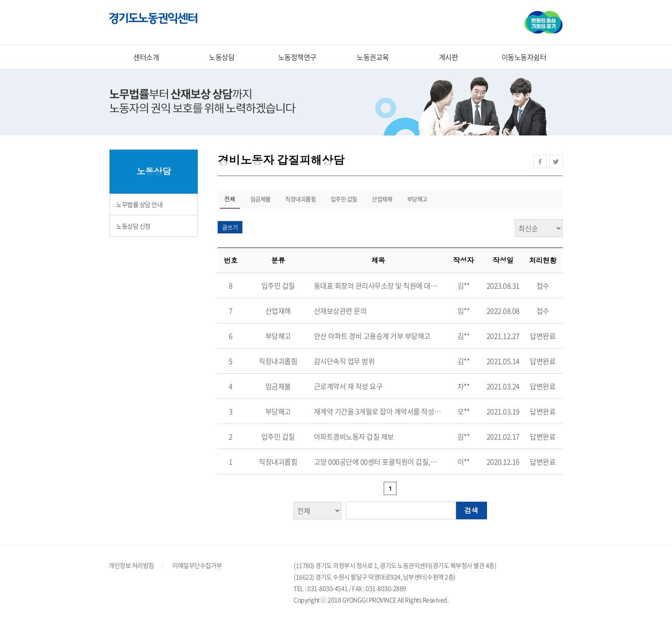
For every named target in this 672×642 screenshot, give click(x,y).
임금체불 (260, 199)
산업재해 (382, 199)
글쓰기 (230, 227)
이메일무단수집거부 (197, 565)
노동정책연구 (297, 57)
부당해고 (417, 199)
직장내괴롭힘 (300, 199)
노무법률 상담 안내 (139, 204)
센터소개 (146, 57)
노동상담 (222, 57)
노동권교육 (373, 57)
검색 (472, 511)
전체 (230, 199)
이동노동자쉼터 (524, 57)
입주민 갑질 (344, 199)
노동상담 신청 (133, 226)
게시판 (449, 57)
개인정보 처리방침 (131, 565)
